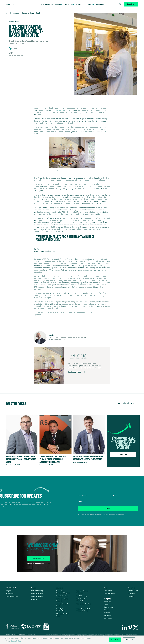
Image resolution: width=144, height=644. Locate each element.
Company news (133, 591)
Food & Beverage (82, 596)
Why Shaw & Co (47, 5)
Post (38, 13)
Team (106, 604)
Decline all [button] (129, 640)
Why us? (9, 591)
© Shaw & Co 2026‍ (10, 634)
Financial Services (62, 596)
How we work (10, 594)
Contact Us (108, 618)
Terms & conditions (21, 634)
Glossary (131, 596)
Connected (132, 594)
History (107, 610)
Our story (108, 602)
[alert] (72, 640)
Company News (28, 13)
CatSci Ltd (60, 110)
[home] (12, 4)
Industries (68, 5)
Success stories (110, 594)
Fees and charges (12, 596)
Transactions (109, 591)
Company (88, 5)
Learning (34, 599)
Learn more (123, 454)
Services (57, 5)
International (109, 607)
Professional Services (84, 604)
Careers (107, 613)
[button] (59, 4)
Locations (108, 616)
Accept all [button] (115, 640)
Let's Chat (131, 4)
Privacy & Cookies (31, 634)
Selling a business (37, 596)
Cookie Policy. (16, 641)
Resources (100, 5)
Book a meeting (39, 558)
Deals (77, 5)
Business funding (37, 591)
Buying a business (37, 594)
